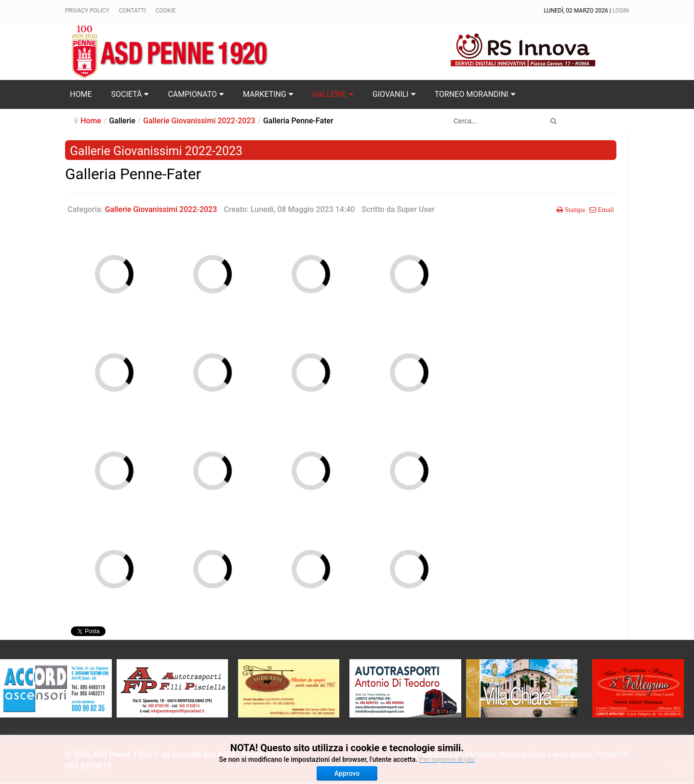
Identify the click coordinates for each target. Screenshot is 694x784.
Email (605, 210)
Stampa (574, 210)
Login (621, 11)
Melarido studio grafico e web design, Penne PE (547, 754)
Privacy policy (87, 11)
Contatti (133, 11)
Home (91, 121)
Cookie (166, 11)
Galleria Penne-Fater (133, 174)
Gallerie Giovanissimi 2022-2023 (199, 121)
